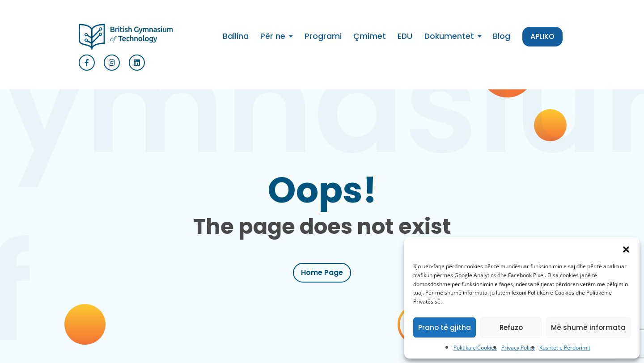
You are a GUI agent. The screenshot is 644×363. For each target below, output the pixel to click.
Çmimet (370, 36)
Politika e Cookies (475, 348)
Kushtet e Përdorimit (565, 348)
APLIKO (542, 36)
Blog (502, 36)
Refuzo (511, 327)
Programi (323, 36)
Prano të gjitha (445, 327)
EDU (405, 36)
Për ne (273, 36)
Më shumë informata (588, 327)
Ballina (236, 36)
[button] (626, 249)
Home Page (322, 272)
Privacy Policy (518, 348)
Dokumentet (449, 36)
